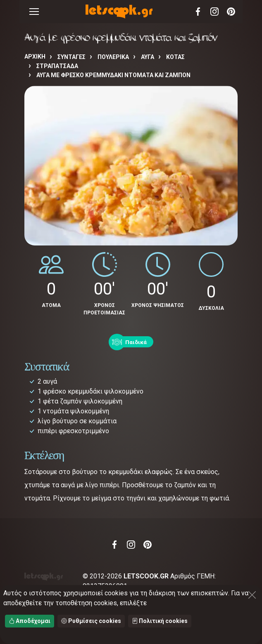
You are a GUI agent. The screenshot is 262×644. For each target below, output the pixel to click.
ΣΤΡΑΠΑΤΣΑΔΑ (57, 66)
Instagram (214, 12)
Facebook (198, 12)
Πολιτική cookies (160, 621)
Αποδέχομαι (30, 621)
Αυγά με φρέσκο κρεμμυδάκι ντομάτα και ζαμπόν (113, 75)
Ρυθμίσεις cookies (91, 621)
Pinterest (231, 12)
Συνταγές (71, 57)
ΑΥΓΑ (148, 57)
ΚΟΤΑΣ (175, 57)
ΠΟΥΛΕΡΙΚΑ (113, 57)
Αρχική (35, 57)
